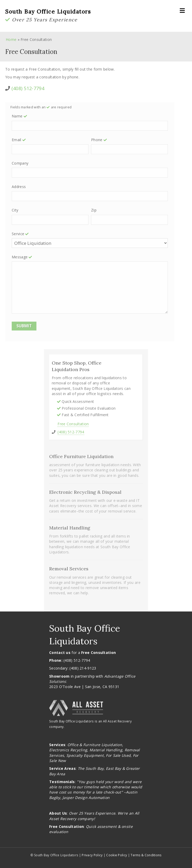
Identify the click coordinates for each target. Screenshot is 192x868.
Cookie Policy (117, 855)
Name (20, 116)
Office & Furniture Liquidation (95, 745)
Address (19, 187)
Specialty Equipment (85, 755)
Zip (94, 210)
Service (21, 234)
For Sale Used (118, 755)
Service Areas (62, 768)
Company (20, 163)
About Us (58, 813)
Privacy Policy (92, 855)
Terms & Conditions (146, 855)
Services (57, 745)
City (15, 210)
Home (11, 39)
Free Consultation (73, 424)
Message (22, 257)
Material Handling (106, 750)
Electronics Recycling (68, 750)
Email (19, 140)
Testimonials (62, 782)
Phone (99, 140)
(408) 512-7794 (28, 88)
